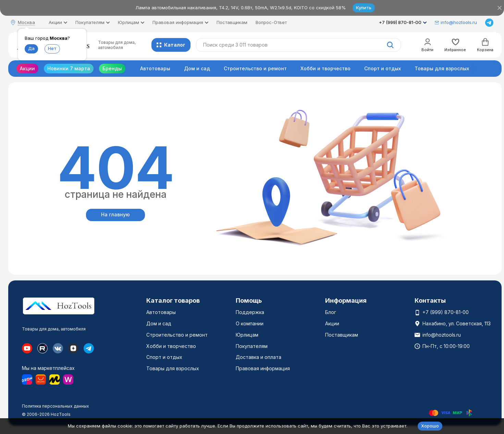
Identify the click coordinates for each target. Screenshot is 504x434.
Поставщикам (232, 22)
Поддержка (250, 312)
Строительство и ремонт (255, 68)
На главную (115, 214)
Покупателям (252, 346)
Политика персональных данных (56, 406)
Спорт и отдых (383, 68)
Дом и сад (197, 68)
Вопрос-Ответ (271, 22)
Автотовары (155, 68)
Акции (27, 68)
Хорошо (430, 426)
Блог (331, 312)
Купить (364, 8)
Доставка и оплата (259, 357)
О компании (250, 323)
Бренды (112, 68)
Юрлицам (247, 335)
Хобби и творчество (325, 68)
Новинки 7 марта (69, 68)
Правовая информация (263, 368)
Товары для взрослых (442, 68)
